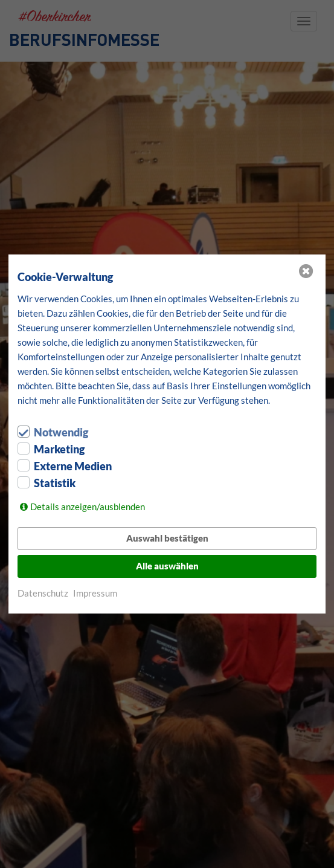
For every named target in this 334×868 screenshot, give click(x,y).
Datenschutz (43, 593)
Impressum (95, 593)
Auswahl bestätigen (167, 538)
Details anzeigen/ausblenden (88, 507)
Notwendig (61, 432)
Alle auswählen (167, 566)
